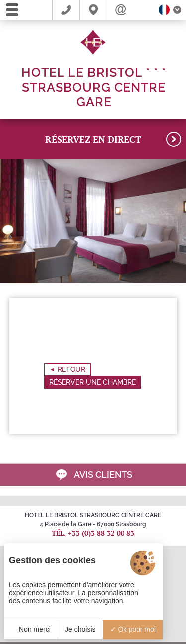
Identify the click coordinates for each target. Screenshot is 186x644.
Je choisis (80, 629)
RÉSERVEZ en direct (113, 139)
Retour (71, 369)
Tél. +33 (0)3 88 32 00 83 (93, 533)
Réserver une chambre (93, 382)
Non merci (31, 629)
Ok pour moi (133, 629)
